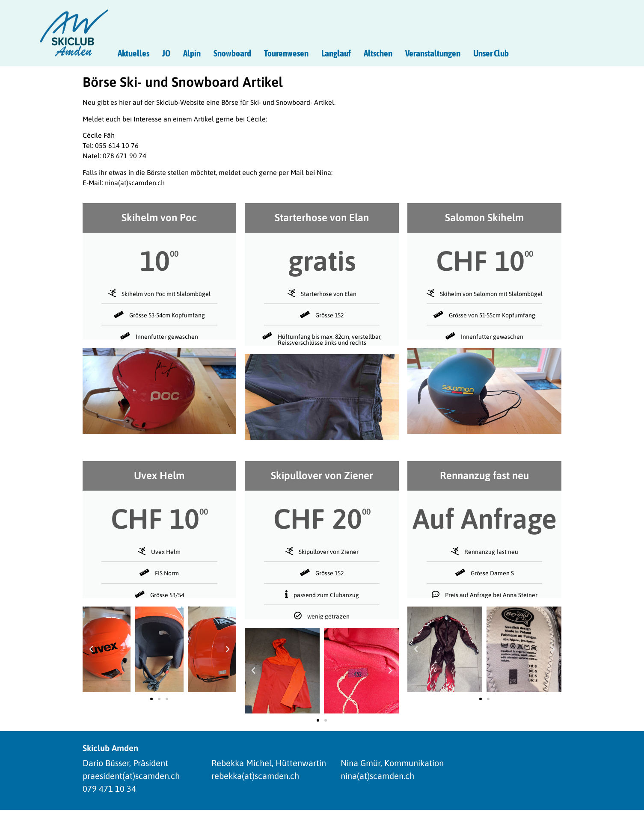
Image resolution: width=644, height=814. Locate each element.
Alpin (192, 53)
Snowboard (232, 53)
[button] (91, 649)
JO (166, 53)
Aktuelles (134, 53)
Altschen (378, 53)
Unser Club (491, 53)
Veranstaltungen (433, 53)
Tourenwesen (286, 53)
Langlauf (336, 53)
